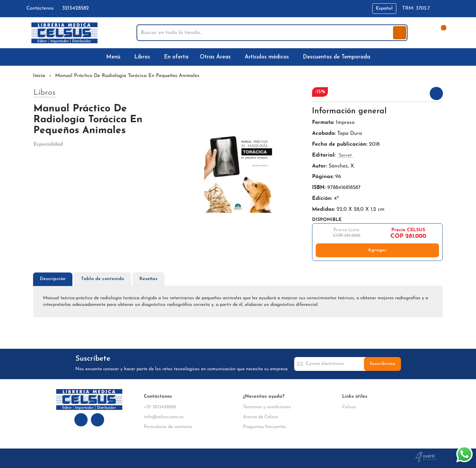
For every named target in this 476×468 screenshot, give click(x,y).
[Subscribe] (382, 364)
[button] (384, 9)
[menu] (238, 57)
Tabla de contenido (102, 279)
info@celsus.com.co (164, 417)
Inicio (39, 76)
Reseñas (148, 279)
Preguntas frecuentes (265, 427)
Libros (44, 93)
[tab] (53, 279)
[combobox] (265, 33)
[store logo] (64, 33)
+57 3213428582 (160, 407)
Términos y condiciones (267, 407)
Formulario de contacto (168, 427)
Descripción (53, 279)
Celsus (349, 407)
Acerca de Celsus (260, 417)
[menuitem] (115, 57)
